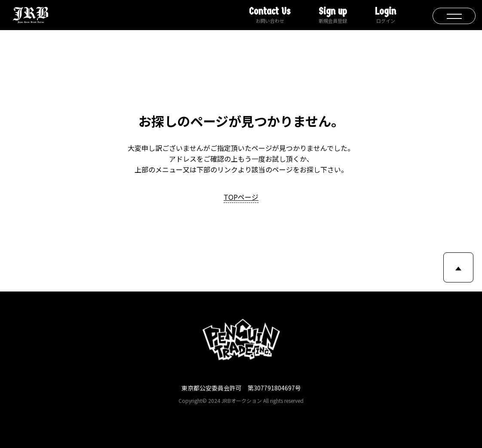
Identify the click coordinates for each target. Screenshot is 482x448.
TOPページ (241, 197)
